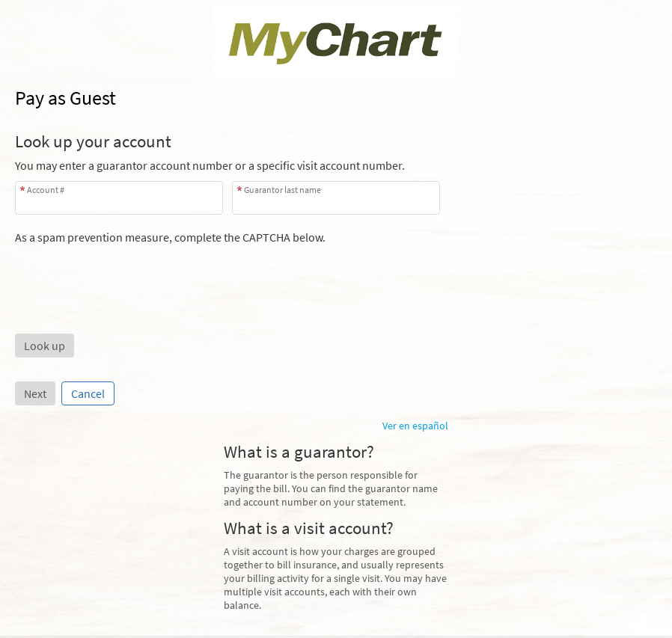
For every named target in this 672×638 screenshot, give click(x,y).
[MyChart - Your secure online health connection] (336, 42)
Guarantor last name (282, 190)
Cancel (88, 393)
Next (35, 393)
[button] (45, 346)
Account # (46, 190)
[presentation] (129, 274)
